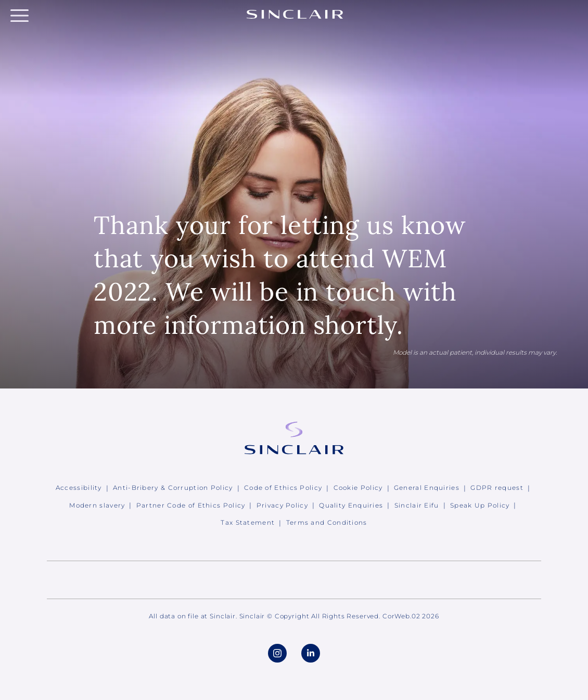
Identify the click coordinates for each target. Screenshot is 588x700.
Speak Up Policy (480, 505)
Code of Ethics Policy (283, 488)
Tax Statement (248, 522)
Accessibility (79, 488)
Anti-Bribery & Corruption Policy (173, 488)
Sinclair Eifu (417, 505)
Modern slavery (97, 505)
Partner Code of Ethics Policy (191, 505)
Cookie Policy (358, 488)
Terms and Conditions (327, 522)
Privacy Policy (282, 505)
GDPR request (497, 488)
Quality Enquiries (351, 505)
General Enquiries (427, 488)
